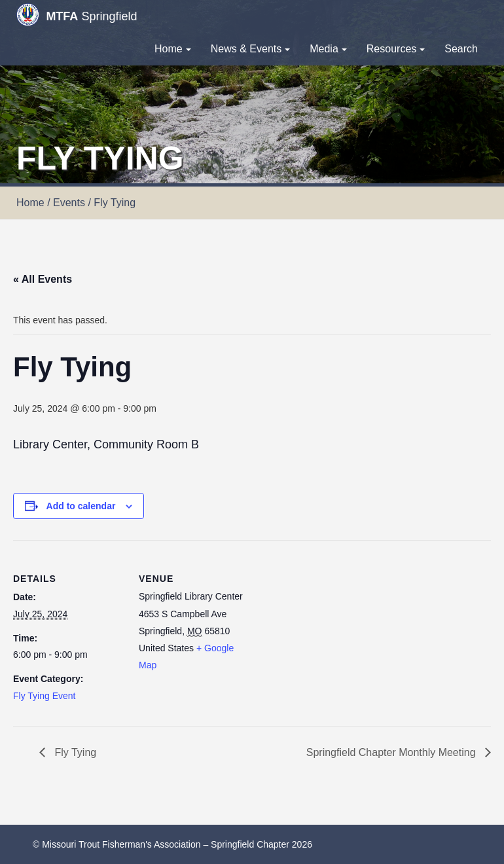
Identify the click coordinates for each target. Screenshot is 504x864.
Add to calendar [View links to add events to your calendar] (81, 506)
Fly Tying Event (44, 696)
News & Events (250, 49)
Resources (396, 49)
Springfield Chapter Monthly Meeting (392, 752)
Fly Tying (74, 752)
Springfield (77, 15)
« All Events (43, 279)
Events (69, 203)
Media (328, 49)
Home (173, 49)
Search (461, 49)
